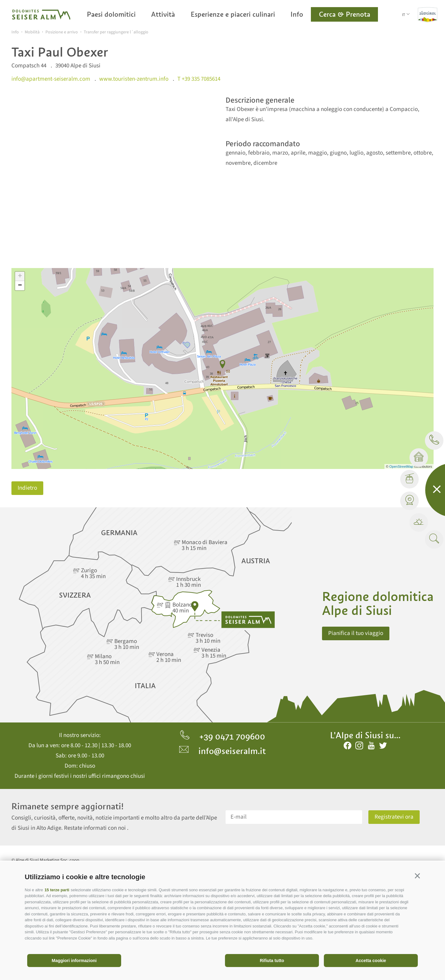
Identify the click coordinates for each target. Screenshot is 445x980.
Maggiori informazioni (74, 961)
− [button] (20, 286)
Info (297, 14)
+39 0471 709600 (223, 736)
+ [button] (20, 276)
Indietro (27, 488)
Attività (163, 14)
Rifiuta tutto (272, 961)
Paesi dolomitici (111, 14)
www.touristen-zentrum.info (134, 79)
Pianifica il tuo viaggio (356, 633)
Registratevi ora (394, 817)
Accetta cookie (371, 961)
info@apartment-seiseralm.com (51, 79)
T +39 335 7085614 (199, 79)
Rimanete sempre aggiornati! (68, 806)
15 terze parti (57, 890)
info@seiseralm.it (222, 751)
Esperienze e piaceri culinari (233, 14)
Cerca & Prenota (345, 14)
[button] (417, 876)
